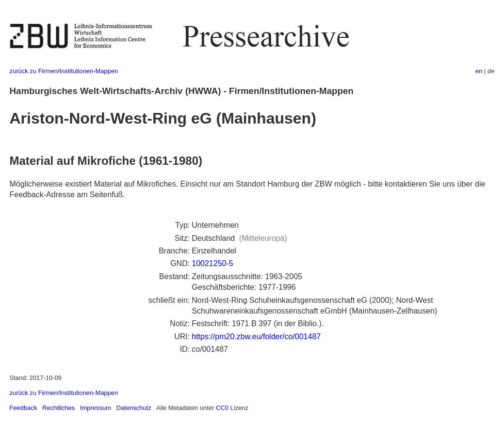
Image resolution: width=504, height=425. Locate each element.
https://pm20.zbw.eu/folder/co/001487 (256, 337)
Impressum (96, 408)
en (479, 71)
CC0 (222, 408)
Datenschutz (134, 408)
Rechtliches (58, 408)
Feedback (24, 408)
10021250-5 (212, 263)
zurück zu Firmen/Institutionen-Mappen (64, 71)
